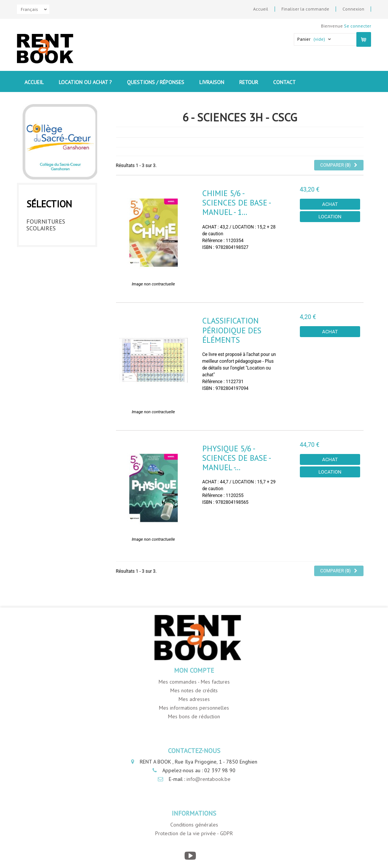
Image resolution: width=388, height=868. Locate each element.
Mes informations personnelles (194, 708)
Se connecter (357, 26)
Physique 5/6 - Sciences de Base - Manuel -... (236, 458)
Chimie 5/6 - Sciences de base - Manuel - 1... (236, 203)
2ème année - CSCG (53, 256)
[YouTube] (190, 856)
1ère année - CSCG (52, 241)
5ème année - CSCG (53, 300)
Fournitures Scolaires (46, 223)
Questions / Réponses (156, 82)
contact (284, 82)
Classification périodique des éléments (232, 330)
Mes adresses (194, 699)
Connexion (353, 9)
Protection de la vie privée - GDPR (194, 833)
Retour (249, 82)
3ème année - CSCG (53, 270)
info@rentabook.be (209, 779)
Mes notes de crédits (194, 690)
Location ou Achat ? (85, 82)
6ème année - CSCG (53, 314)
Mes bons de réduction (194, 716)
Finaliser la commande (305, 9)
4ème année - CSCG (53, 285)
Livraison (212, 82)
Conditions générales (194, 825)
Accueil (261, 9)
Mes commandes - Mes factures (194, 682)
